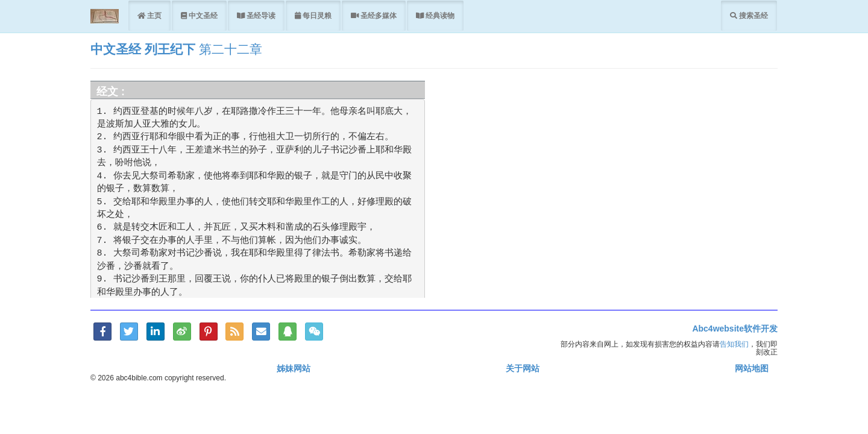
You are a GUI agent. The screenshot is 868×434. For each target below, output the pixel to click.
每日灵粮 (316, 15)
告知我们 (734, 344)
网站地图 (752, 368)
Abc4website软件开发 (735, 329)
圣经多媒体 (378, 15)
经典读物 (439, 15)
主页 (153, 15)
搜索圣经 (753, 15)
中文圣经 (202, 15)
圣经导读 (260, 15)
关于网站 (523, 368)
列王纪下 (172, 49)
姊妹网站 (294, 368)
